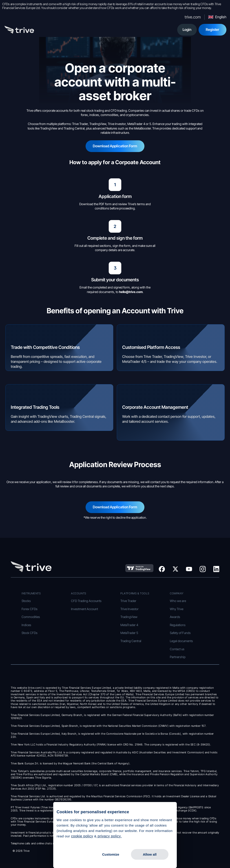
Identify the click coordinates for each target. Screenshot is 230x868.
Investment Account (84, 609)
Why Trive (177, 609)
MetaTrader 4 (129, 625)
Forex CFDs (30, 609)
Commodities (31, 617)
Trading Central (131, 641)
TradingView (129, 617)
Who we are (178, 601)
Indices (26, 625)
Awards (175, 617)
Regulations (178, 625)
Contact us (177, 649)
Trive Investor (129, 609)
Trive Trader (128, 601)
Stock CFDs (30, 633)
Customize (111, 854)
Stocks (26, 601)
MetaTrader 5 (129, 633)
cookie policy (82, 836)
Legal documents (181, 641)
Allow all (150, 854)
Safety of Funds (180, 633)
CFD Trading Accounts (86, 601)
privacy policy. (109, 836)
